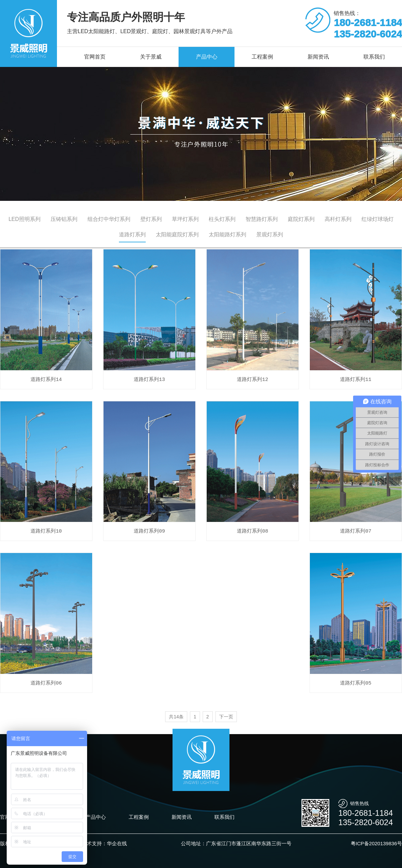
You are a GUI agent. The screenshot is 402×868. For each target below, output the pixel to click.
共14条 (176, 717)
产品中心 (207, 57)
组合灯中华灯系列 (109, 219)
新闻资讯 (318, 57)
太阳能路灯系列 (227, 234)
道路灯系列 (132, 234)
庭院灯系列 (301, 219)
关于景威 (151, 57)
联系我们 (224, 817)
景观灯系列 (270, 234)
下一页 (226, 717)
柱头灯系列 (222, 219)
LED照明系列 (24, 219)
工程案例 (262, 57)
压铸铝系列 (64, 219)
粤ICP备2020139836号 (376, 843)
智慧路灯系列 (262, 219)
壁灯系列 (151, 219)
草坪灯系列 (185, 219)
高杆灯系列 (338, 219)
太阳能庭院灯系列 (177, 234)
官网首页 (95, 57)
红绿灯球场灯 (378, 219)
